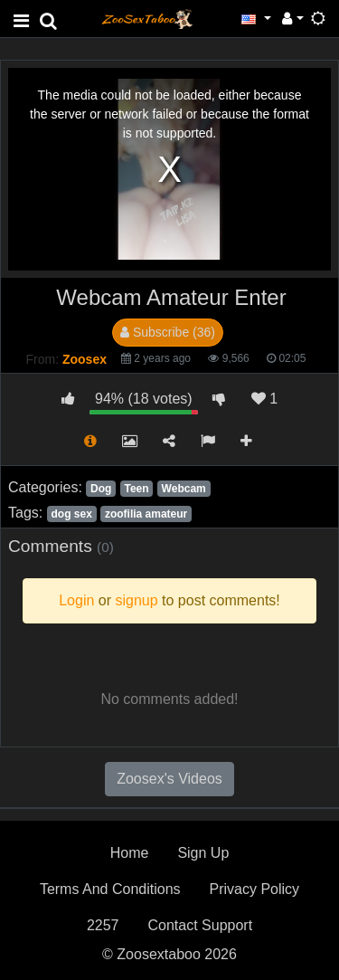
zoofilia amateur (146, 514)
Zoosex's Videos (169, 779)
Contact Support (200, 925)
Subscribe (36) (168, 332)
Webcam (184, 489)
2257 (103, 925)
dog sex (71, 514)
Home (130, 853)
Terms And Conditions (110, 889)
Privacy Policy (255, 889)
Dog (101, 489)
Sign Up (203, 853)
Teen (136, 489)
